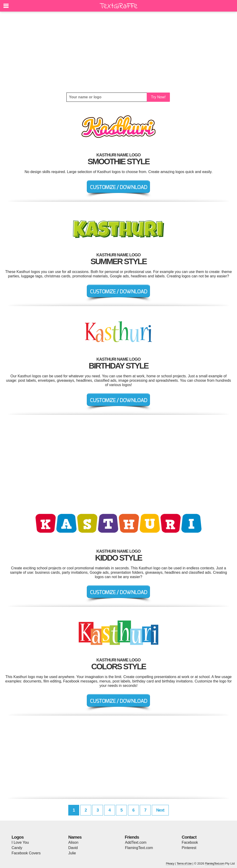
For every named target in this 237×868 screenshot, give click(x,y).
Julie (72, 853)
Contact (189, 837)
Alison (73, 842)
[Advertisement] (118, 52)
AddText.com (136, 842)
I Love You (20, 842)
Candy (17, 848)
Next (160, 810)
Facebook (190, 842)
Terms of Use (184, 863)
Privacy (170, 863)
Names (75, 837)
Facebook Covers (26, 853)
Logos (18, 837)
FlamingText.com (139, 848)
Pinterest (189, 848)
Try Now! (158, 97)
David (73, 848)
